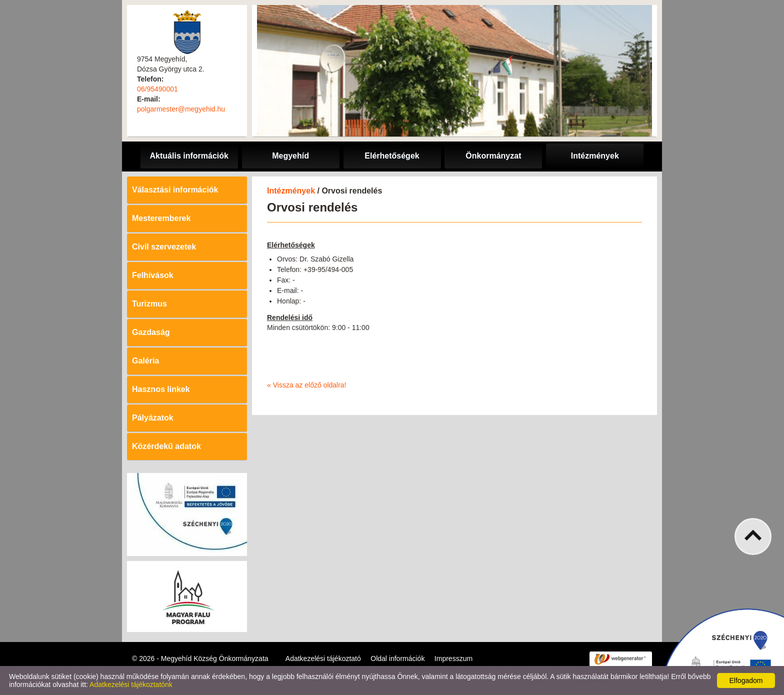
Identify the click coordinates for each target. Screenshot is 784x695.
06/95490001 (157, 89)
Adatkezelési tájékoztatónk (131, 684)
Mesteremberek (161, 218)
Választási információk (175, 190)
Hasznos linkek (161, 389)
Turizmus (149, 304)
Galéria (145, 361)
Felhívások (153, 275)
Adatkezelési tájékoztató (323, 658)
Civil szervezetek (164, 247)
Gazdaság (151, 332)
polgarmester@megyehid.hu (181, 109)
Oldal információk (397, 658)
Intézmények (291, 191)
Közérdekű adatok (166, 446)
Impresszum (453, 658)
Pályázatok (153, 418)
